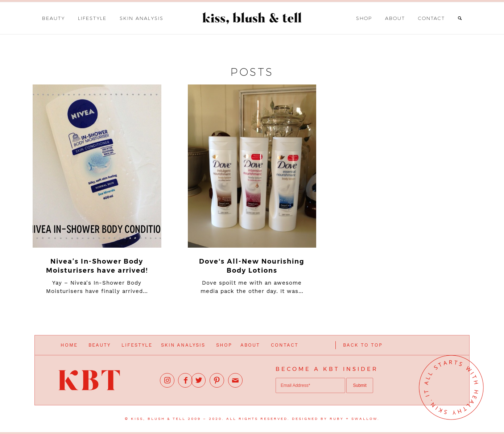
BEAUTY (100, 345)
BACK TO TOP (363, 345)
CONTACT (285, 345)
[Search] (460, 18)
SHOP (224, 345)
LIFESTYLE (137, 345)
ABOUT (250, 345)
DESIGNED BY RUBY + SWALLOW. (336, 419)
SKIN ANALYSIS (183, 345)
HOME (69, 345)
